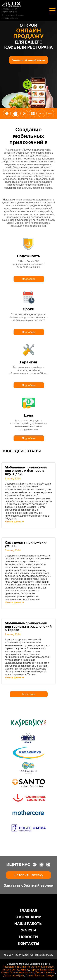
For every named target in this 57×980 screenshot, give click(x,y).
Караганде (47, 967)
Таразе (35, 970)
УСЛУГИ (28, 930)
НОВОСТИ (28, 937)
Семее (5, 972)
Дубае (7, 975)
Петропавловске (45, 972)
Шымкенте (23, 967)
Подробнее (29, 279)
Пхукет (29, 975)
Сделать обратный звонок (13, 15)
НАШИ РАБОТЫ (28, 924)
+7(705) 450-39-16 (9, 9)
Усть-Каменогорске (22, 972)
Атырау (25, 970)
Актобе (7, 970)
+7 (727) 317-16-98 (9, 12)
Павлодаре (9, 967)
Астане (35, 967)
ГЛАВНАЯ (28, 910)
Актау (16, 970)
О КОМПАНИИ (29, 917)
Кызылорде (47, 970)
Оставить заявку (28, 875)
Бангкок (40, 975)
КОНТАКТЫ (29, 944)
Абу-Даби (18, 975)
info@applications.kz (10, 18)
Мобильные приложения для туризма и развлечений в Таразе (28, 626)
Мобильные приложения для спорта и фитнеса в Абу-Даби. (26, 471)
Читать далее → (14, 521)
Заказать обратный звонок (28, 60)
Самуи (50, 975)
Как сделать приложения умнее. (26, 544)
